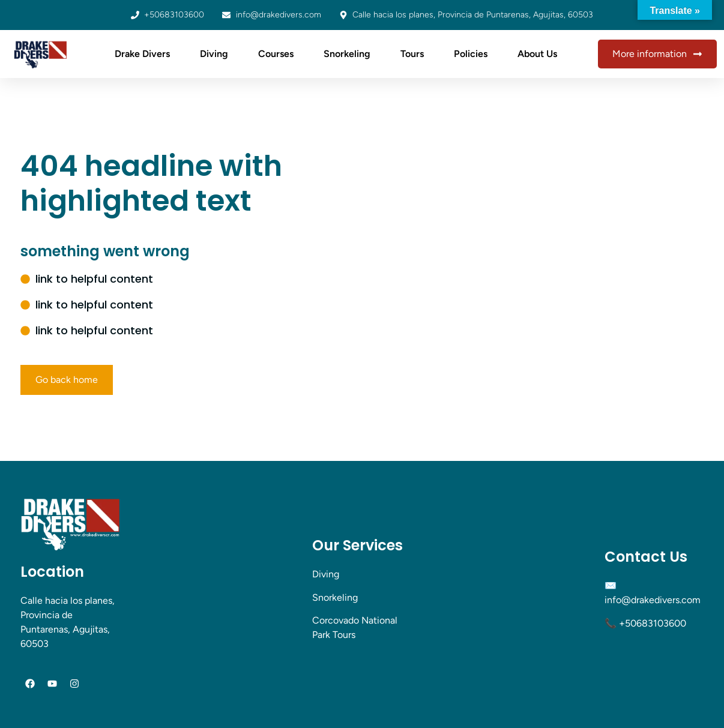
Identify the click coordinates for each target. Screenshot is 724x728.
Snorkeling (347, 54)
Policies (471, 54)
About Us (537, 54)
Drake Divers (142, 54)
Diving (214, 54)
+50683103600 (653, 623)
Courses (276, 54)
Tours (412, 54)
